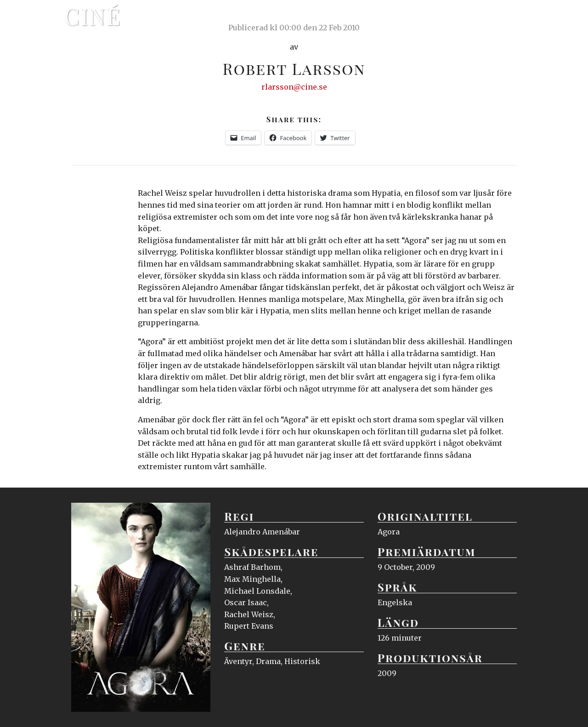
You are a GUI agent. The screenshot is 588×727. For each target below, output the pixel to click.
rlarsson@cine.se (294, 87)
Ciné (93, 16)
